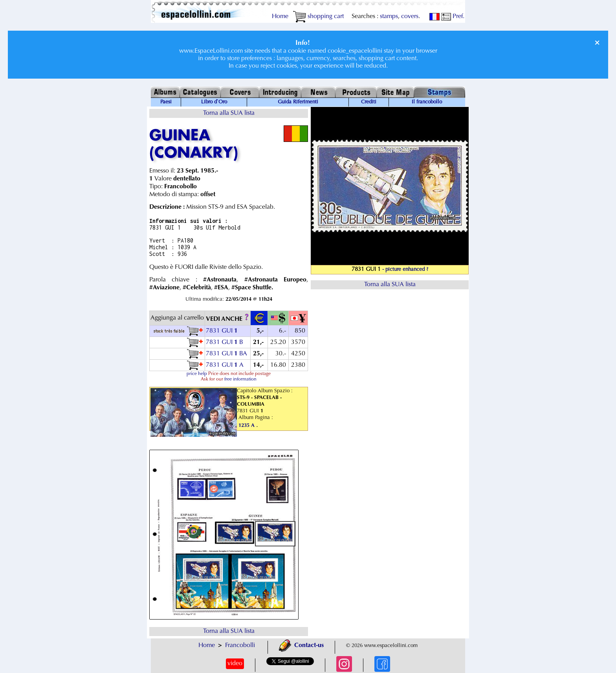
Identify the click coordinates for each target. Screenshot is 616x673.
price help (197, 374)
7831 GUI (223, 331)
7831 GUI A (225, 365)
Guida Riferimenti (298, 102)
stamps (389, 17)
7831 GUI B (225, 342)
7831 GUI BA (226, 354)
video (235, 664)
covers (410, 17)
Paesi (166, 102)
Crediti (369, 102)
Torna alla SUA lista (229, 113)
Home (280, 17)
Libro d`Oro (214, 102)
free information (240, 379)
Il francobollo (427, 102)
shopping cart (318, 17)
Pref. (453, 17)
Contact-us (301, 645)
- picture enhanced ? (405, 270)
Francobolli (240, 645)
